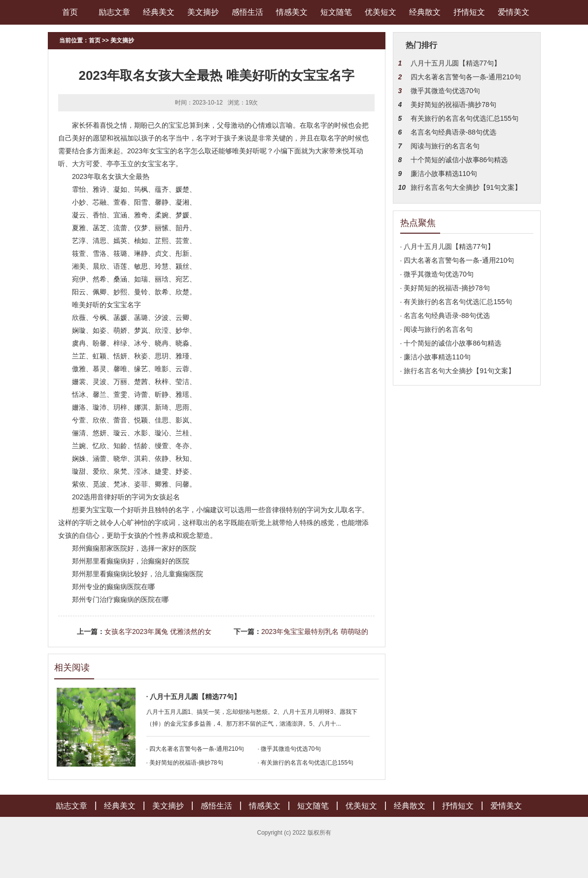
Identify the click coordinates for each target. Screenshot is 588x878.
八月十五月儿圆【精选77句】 (456, 63)
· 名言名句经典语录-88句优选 (445, 316)
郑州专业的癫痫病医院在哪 (113, 587)
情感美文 (292, 12)
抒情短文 (469, 12)
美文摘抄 (203, 12)
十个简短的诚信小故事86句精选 (459, 160)
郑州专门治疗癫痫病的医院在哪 (120, 599)
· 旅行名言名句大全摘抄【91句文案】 (458, 371)
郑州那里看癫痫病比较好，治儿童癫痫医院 (138, 574)
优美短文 (380, 12)
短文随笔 (336, 12)
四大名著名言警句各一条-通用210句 (466, 77)
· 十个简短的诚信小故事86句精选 (451, 343)
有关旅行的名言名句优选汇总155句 (465, 118)
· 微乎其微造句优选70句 (289, 749)
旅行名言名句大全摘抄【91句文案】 (466, 187)
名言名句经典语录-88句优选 (453, 132)
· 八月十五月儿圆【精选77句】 (193, 697)
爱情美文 (514, 12)
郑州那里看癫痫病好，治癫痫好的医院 (131, 561)
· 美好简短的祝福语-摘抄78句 (185, 763)
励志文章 (114, 12)
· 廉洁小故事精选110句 (435, 357)
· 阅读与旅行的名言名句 (437, 329)
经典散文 (425, 12)
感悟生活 (247, 12)
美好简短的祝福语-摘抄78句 (453, 105)
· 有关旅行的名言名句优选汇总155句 (306, 763)
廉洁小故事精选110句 (444, 174)
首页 (70, 12)
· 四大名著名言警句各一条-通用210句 (195, 749)
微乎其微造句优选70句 (446, 91)
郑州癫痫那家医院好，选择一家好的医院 (134, 548)
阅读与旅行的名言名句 (445, 146)
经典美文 (159, 12)
